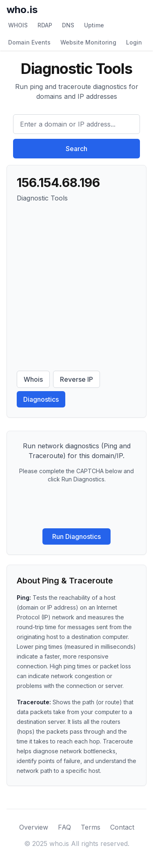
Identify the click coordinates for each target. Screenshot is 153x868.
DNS (68, 25)
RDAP (45, 25)
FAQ (64, 827)
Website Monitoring (88, 42)
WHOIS (18, 25)
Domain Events (29, 42)
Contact (122, 827)
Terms (91, 827)
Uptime (94, 25)
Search (76, 149)
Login (134, 42)
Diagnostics (41, 399)
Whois (33, 379)
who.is (22, 10)
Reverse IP (76, 379)
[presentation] (77, 506)
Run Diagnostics (76, 536)
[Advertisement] (76, 287)
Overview (34, 827)
